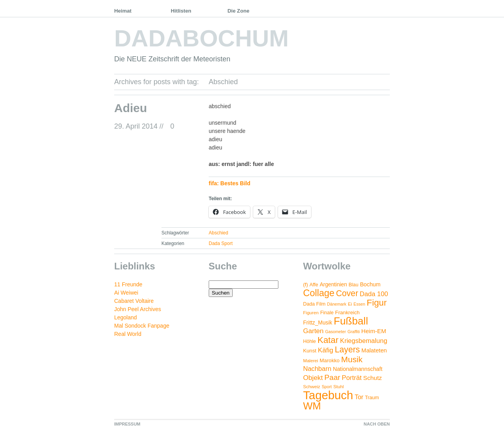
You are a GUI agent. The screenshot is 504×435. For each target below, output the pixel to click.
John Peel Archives (138, 309)
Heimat (123, 11)
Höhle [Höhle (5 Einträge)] (310, 341)
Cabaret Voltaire (134, 301)
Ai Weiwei (126, 293)
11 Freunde (128, 284)
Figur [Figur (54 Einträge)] (377, 303)
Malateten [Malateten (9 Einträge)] (374, 350)
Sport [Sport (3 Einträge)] (327, 387)
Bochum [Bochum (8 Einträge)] (370, 284)
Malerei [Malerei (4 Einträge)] (311, 360)
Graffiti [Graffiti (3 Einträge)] (353, 332)
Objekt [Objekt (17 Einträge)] (313, 378)
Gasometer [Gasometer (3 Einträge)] (336, 332)
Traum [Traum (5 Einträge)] (372, 398)
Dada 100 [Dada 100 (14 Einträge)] (374, 294)
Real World (128, 334)
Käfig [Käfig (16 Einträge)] (325, 350)
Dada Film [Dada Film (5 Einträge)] (314, 304)
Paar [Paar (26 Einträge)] (332, 377)
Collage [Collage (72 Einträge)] (319, 293)
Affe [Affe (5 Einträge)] (314, 285)
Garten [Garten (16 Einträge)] (313, 331)
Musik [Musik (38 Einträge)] (352, 359)
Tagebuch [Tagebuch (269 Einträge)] (328, 395)
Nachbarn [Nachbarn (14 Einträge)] (317, 369)
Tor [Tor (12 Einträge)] (359, 397)
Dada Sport (221, 243)
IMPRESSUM (127, 424)
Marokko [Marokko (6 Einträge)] (330, 360)
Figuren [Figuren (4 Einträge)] (311, 312)
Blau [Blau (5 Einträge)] (353, 285)
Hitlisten (181, 11)
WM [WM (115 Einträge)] (312, 406)
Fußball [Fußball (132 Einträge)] (351, 321)
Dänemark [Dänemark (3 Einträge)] (337, 304)
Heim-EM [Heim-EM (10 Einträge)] (373, 331)
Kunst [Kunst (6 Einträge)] (310, 351)
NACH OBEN (377, 424)
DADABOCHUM (201, 38)
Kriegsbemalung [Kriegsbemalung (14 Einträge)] (364, 341)
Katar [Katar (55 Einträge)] (328, 340)
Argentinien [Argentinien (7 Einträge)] (333, 285)
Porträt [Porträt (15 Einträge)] (352, 378)
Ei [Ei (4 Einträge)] (350, 304)
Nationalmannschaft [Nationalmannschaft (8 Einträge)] (358, 369)
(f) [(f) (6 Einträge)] (306, 285)
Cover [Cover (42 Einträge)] (347, 293)
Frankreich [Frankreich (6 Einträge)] (347, 312)
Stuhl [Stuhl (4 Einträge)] (338, 386)
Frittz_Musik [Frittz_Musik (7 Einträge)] (318, 323)
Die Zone (239, 11)
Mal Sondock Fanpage (142, 326)
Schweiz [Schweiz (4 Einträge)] (312, 386)
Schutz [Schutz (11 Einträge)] (372, 378)
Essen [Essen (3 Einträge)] (359, 304)
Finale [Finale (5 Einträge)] (327, 313)
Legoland (126, 317)
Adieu (131, 108)
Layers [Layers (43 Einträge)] (347, 350)
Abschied (218, 233)
